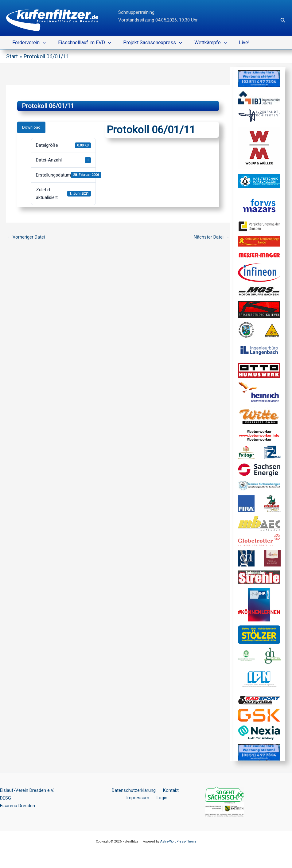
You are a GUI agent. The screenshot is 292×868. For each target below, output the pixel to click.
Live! (233, 43)
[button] (283, 20)
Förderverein (28, 43)
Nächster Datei (212, 237)
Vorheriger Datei (26, 237)
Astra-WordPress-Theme (178, 841)
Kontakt (169, 790)
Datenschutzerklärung (135, 790)
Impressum (139, 798)
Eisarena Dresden (18, 806)
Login (161, 798)
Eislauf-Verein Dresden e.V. (27, 790)
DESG (6, 798)
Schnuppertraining (136, 12)
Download (31, 127)
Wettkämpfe (202, 43)
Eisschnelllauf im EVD (81, 43)
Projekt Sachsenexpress (146, 43)
